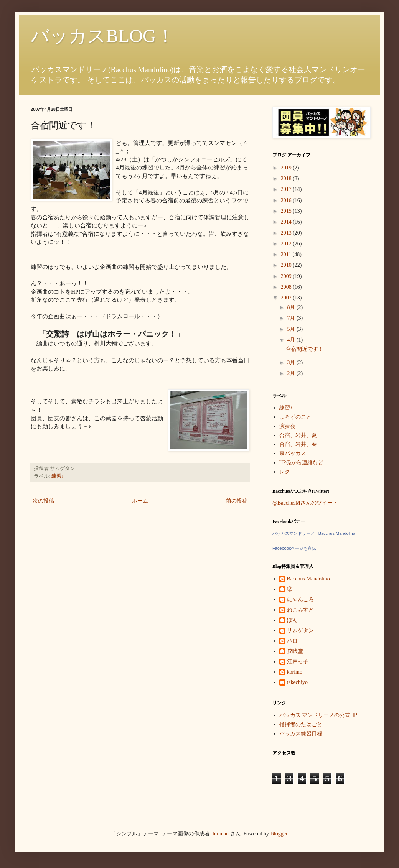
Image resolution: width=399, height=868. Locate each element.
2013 (287, 233)
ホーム (140, 501)
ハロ (292, 641)
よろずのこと (295, 417)
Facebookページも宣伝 (294, 548)
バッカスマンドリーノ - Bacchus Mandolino (314, 533)
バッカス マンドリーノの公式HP (318, 715)
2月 (292, 373)
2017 (287, 189)
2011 (287, 254)
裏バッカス (293, 453)
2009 (287, 276)
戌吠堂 (295, 651)
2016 (287, 200)
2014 (287, 222)
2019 (287, 168)
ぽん (292, 620)
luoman (221, 834)
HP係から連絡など (302, 463)
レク (285, 472)
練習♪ (58, 476)
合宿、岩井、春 (298, 444)
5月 (292, 329)
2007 (287, 298)
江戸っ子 (298, 662)
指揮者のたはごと (301, 724)
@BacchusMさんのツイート (305, 503)
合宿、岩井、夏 (298, 435)
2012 (287, 244)
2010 (287, 265)
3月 (292, 362)
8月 (292, 307)
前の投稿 (237, 501)
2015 (287, 211)
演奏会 (287, 426)
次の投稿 (43, 501)
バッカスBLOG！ (103, 36)
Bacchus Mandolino (308, 579)
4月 (292, 340)
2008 (287, 287)
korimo (295, 672)
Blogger (279, 834)
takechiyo (297, 682)
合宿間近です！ (305, 349)
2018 (287, 178)
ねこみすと (300, 610)
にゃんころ (300, 599)
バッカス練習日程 (301, 734)
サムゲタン (300, 630)
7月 (292, 318)
